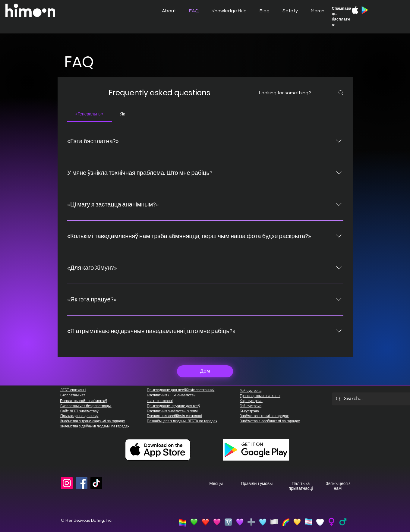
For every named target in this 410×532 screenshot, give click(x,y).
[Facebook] (82, 483)
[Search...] (377, 399)
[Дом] (205, 371)
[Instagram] (67, 483)
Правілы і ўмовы (257, 484)
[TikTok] (96, 483)
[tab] (90, 114)
